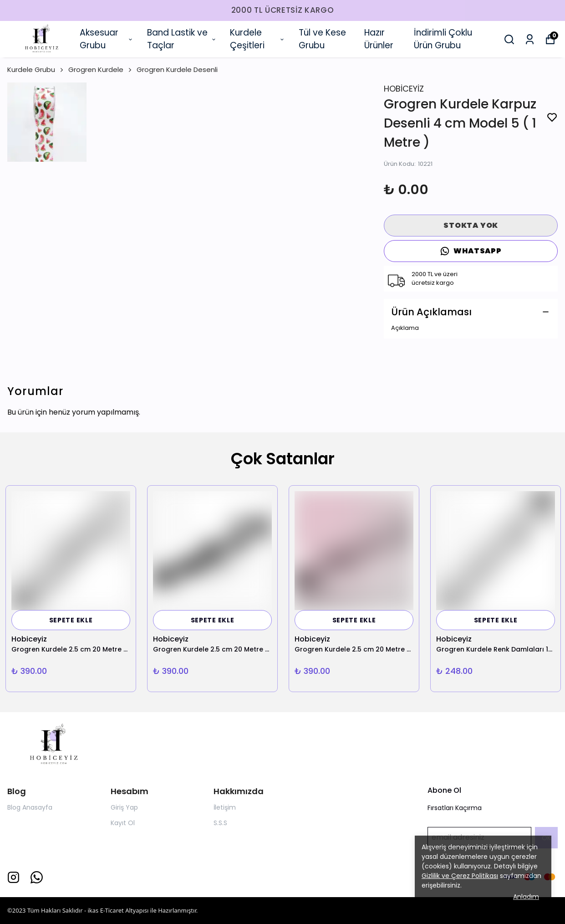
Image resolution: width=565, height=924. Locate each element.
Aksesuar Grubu (107, 39)
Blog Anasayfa (30, 807)
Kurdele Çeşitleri (257, 39)
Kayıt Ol (123, 823)
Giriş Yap (124, 807)
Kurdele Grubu (36, 69)
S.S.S (220, 823)
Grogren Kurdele (101, 69)
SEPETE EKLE (71, 620)
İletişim (225, 807)
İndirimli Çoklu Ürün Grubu (443, 39)
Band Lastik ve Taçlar (182, 39)
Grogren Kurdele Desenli (177, 69)
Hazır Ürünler (379, 39)
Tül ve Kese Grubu (322, 39)
